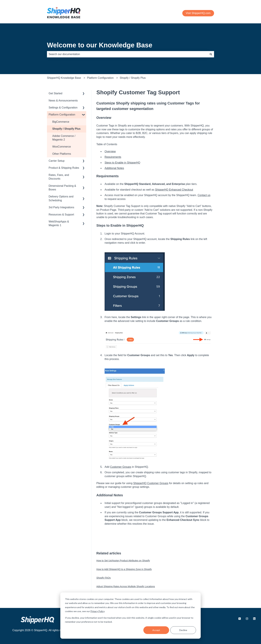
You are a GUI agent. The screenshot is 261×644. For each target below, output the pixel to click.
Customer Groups (121, 467)
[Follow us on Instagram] (247, 619)
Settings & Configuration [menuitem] (63, 108)
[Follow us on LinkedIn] (254, 619)
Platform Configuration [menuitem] (62, 115)
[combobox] (127, 54)
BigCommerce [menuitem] (61, 122)
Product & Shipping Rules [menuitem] (64, 168)
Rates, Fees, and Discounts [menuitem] (59, 177)
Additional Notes (114, 168)
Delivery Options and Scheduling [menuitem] (61, 198)
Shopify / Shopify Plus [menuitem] (66, 129)
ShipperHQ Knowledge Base (64, 78)
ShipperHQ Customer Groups (151, 483)
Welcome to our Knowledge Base (100, 45)
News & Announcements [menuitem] (63, 101)
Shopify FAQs (104, 578)
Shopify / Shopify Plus (133, 78)
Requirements (113, 157)
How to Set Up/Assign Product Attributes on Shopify (123, 561)
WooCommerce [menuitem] (62, 147)
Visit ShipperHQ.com (198, 13)
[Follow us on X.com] (240, 619)
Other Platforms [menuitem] (62, 154)
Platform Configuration (100, 78)
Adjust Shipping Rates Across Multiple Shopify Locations (126, 586)
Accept (156, 630)
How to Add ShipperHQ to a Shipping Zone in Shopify (124, 569)
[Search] (211, 54)
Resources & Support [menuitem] (61, 215)
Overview (110, 151)
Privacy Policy (97, 611)
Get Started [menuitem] (55, 93)
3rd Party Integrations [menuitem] (61, 207)
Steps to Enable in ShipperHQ (122, 163)
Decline (183, 630)
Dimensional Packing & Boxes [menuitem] (62, 188)
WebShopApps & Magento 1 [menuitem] (59, 223)
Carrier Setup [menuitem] (57, 161)
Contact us (204, 195)
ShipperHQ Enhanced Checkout (174, 190)
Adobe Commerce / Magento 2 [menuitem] (64, 138)
